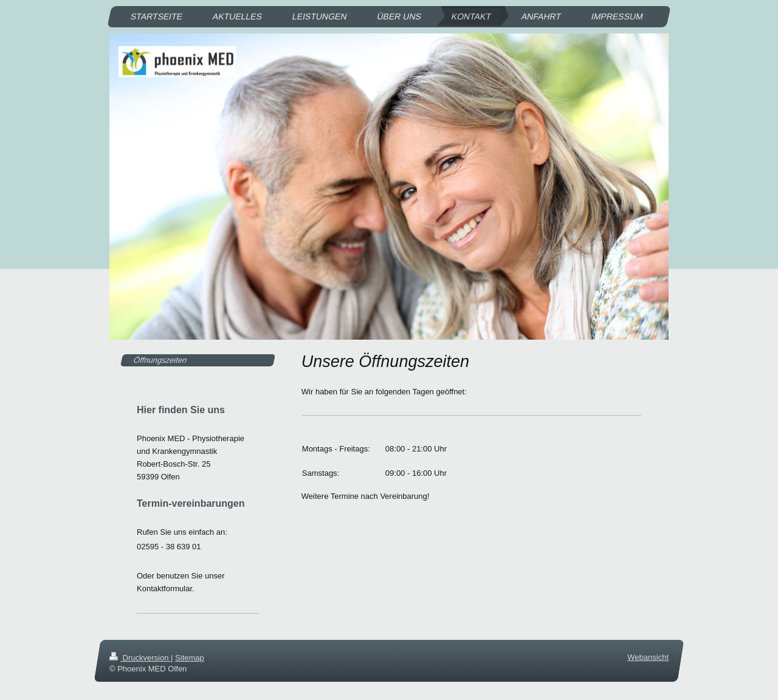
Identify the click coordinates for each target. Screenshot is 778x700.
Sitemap (190, 658)
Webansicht (648, 657)
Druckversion (140, 658)
